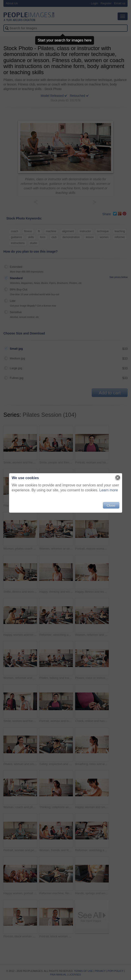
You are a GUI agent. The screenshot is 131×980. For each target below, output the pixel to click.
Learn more (109, 490)
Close (111, 505)
